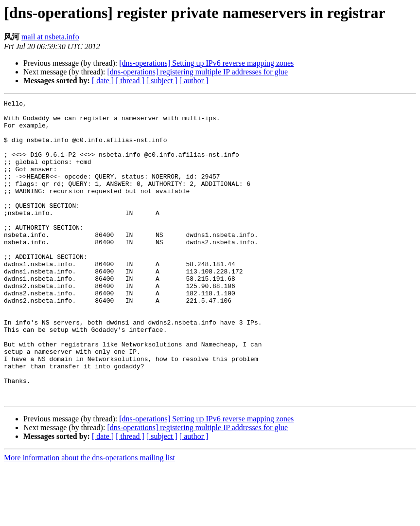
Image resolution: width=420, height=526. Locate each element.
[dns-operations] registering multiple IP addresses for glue (197, 72)
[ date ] (103, 81)
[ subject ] (162, 81)
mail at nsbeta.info (50, 37)
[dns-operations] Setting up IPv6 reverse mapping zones (206, 63)
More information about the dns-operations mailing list (89, 517)
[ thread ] (130, 81)
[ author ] (194, 81)
